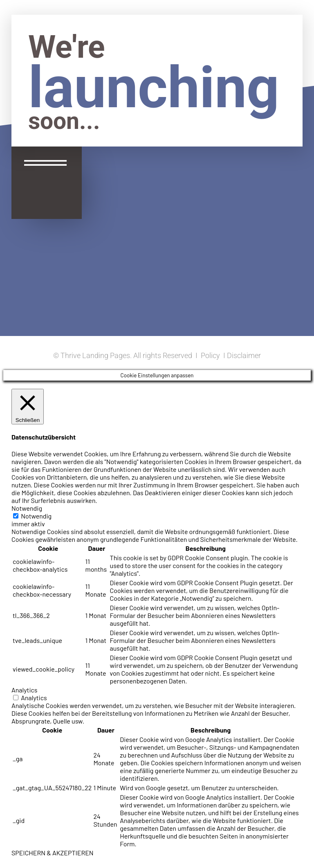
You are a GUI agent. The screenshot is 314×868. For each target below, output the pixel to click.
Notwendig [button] (27, 508)
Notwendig (36, 516)
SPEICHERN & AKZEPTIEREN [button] (53, 853)
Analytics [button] (25, 690)
